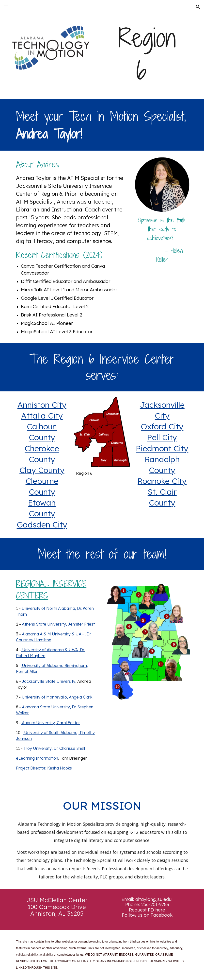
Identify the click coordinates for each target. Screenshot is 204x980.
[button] (6, 7)
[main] (147, 54)
